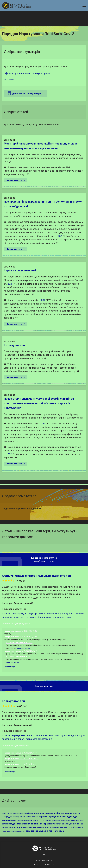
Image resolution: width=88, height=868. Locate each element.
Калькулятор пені (14, 701)
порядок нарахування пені (27, 827)
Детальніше (10, 79)
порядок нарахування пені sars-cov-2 (45, 831)
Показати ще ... (10, 667)
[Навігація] (84, 5)
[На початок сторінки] (44, 855)
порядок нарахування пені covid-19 (21, 817)
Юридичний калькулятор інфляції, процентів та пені (37, 576)
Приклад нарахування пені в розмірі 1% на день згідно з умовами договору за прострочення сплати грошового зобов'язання (44, 737)
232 (60, 236)
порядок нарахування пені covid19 (58, 827)
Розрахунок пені (15, 345)
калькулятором (23, 648)
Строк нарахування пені (20, 270)
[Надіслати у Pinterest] (45, 513)
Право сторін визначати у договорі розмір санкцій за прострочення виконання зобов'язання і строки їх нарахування (39, 403)
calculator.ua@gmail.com (44, 860)
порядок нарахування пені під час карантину (31, 824)
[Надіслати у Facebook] (40, 513)
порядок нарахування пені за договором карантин (35, 820)
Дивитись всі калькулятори (24, 93)
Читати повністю (16, 180)
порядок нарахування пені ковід (16, 813)
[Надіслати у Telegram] (48, 513)
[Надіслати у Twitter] (43, 513)
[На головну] (17, 6)
